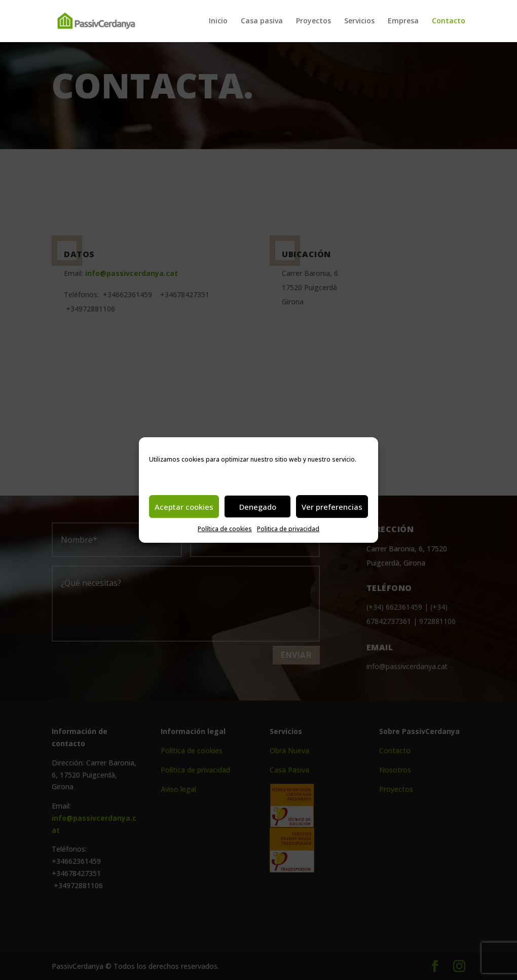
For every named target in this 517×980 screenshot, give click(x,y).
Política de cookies (225, 529)
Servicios (359, 22)
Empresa (403, 22)
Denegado (258, 507)
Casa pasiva (262, 22)
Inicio (218, 22)
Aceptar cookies (184, 507)
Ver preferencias (332, 507)
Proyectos (313, 22)
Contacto (449, 22)
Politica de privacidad (288, 529)
